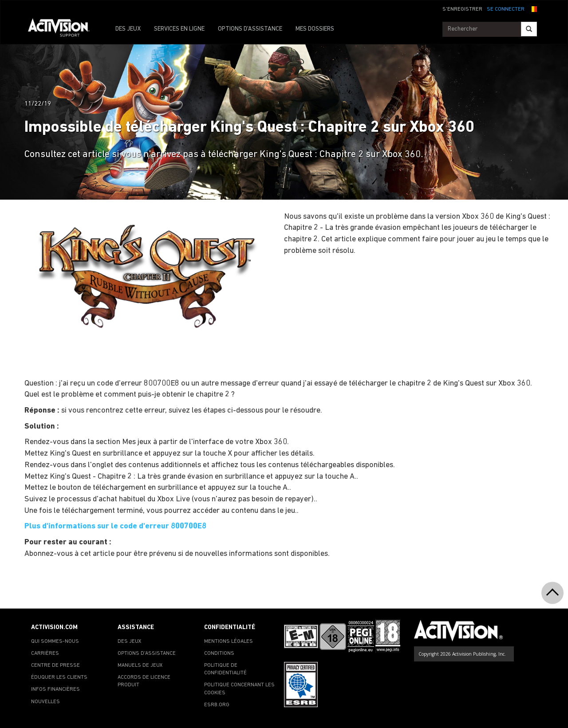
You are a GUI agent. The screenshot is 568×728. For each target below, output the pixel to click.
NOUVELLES (45, 702)
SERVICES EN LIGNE (179, 29)
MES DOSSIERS (315, 29)
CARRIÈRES (45, 653)
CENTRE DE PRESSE (55, 665)
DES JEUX (128, 29)
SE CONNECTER (506, 9)
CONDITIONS (219, 653)
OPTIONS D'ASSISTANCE (250, 29)
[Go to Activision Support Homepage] (63, 29)
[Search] (529, 29)
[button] (533, 8)
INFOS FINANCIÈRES (55, 689)
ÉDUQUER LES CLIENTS (59, 677)
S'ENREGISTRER (462, 9)
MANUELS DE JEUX (140, 665)
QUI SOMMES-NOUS (55, 641)
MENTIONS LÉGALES (229, 641)
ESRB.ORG (217, 705)
